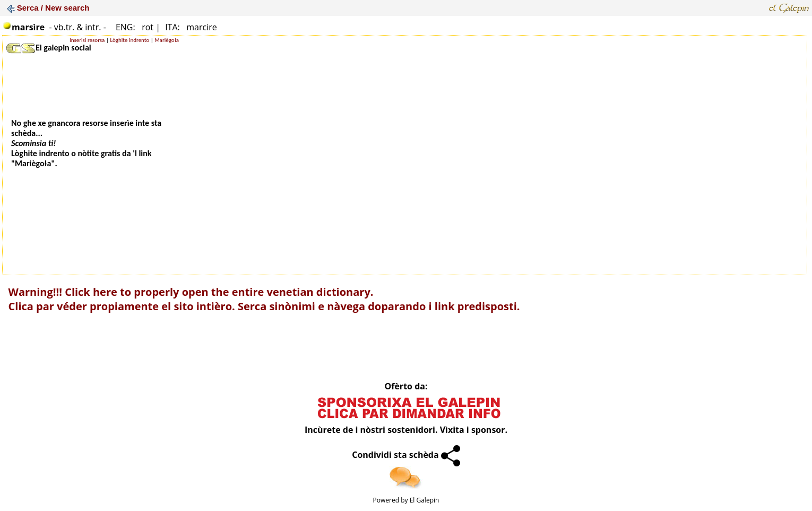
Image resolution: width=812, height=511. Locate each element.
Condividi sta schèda (406, 455)
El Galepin (425, 500)
